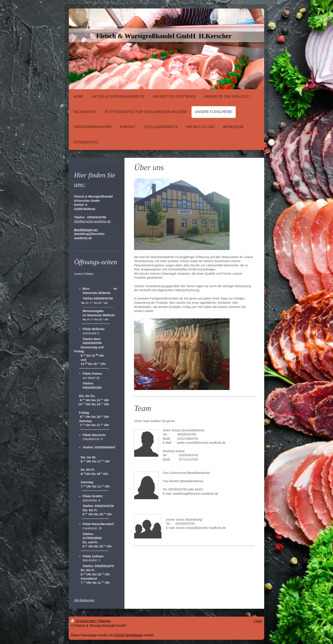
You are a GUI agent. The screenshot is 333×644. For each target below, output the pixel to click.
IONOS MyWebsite (128, 635)
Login (258, 621)
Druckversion (84, 621)
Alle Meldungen (84, 600)
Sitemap (105, 621)
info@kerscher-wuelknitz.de (92, 221)
